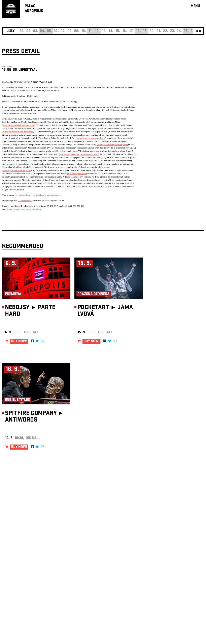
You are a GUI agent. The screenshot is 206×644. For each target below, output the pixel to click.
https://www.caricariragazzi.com (91, 138)
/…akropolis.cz (23, 195)
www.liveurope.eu (53, 195)
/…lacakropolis (25, 200)
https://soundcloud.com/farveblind (18, 132)
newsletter (178, 542)
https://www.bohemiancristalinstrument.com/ (79, 154)
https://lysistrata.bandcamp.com (17, 170)
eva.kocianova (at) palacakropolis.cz (25, 209)
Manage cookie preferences (18, 589)
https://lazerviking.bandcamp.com (113, 144)
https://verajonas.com (77, 173)
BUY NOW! (19, 341)
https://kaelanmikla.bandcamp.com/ (19, 125)
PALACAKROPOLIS (34, 9)
